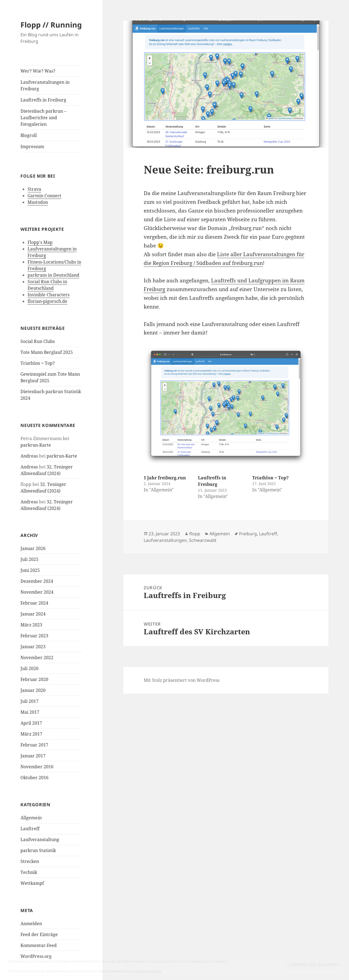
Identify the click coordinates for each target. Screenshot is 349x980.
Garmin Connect (44, 196)
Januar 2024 (33, 614)
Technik (29, 872)
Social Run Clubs (38, 341)
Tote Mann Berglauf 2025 (47, 352)
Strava (34, 189)
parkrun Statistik (38, 850)
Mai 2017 (30, 712)
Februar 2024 (34, 603)
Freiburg (248, 534)
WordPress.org (36, 956)
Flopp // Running (51, 25)
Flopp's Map (40, 242)
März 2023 (31, 625)
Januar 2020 (33, 690)
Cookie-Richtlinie (148, 971)
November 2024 (37, 592)
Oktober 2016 (34, 778)
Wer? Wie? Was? (38, 71)
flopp (195, 534)
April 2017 (31, 723)
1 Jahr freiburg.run (165, 478)
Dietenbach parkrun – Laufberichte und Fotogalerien (43, 118)
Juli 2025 (29, 559)
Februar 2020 (34, 679)
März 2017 (31, 734)
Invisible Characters (49, 295)
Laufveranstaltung (40, 839)
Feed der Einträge (39, 934)
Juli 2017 (29, 701)
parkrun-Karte (36, 445)
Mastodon (38, 202)
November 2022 (37, 658)
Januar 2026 (33, 548)
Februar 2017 (34, 745)
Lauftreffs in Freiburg (43, 100)
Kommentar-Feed (39, 945)
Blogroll (29, 135)
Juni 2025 (30, 570)
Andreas (29, 456)
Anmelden (31, 924)
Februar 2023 (34, 636)
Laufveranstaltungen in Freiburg (45, 85)
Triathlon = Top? (38, 363)
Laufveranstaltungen (165, 540)
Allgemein (31, 818)
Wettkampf (32, 883)
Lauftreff (30, 829)
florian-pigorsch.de (47, 301)
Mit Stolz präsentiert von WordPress (182, 680)
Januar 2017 (33, 756)
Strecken (30, 861)
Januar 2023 (33, 647)
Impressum (32, 147)
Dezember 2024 (37, 581)
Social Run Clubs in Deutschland (47, 285)
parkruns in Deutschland (53, 275)
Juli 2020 (29, 668)
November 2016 (37, 767)
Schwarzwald (203, 540)
